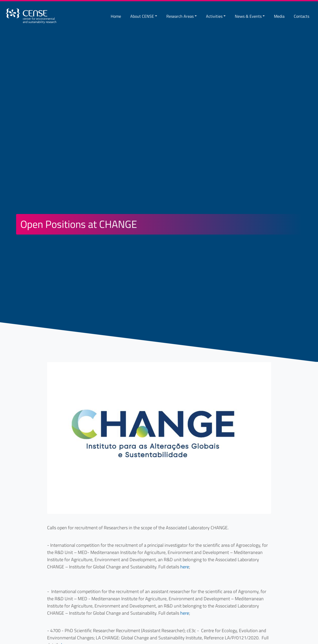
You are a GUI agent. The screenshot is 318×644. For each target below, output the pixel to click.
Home (116, 16)
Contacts (302, 16)
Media (279, 16)
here (185, 567)
